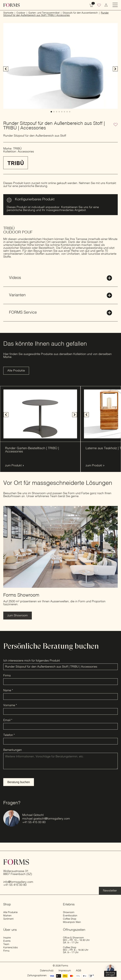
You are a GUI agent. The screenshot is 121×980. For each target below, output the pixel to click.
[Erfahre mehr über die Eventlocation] (110, 891)
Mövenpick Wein (72, 922)
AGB (79, 971)
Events (7, 941)
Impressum (65, 971)
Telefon (9, 735)
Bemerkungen (13, 750)
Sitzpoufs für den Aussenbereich (80, 13)
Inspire (7, 938)
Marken (7, 916)
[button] (115, 69)
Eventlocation (70, 916)
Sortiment (8, 919)
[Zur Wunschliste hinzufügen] (116, 125)
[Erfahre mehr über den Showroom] (18, 616)
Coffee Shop (70, 919)
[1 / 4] (40, 414)
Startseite (8, 13)
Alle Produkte (10, 912)
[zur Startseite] (11, 5)
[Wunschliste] (99, 6)
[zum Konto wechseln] (106, 5)
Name (8, 690)
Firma (7, 676)
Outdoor (21, 13)
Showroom (69, 912)
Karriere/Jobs (11, 948)
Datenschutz (47, 971)
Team (6, 944)
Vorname (10, 705)
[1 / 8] (60, 66)
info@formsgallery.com (18, 882)
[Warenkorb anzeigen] (91, 5)
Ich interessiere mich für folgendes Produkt (32, 661)
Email (8, 720)
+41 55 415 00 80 (34, 822)
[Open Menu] (115, 5)
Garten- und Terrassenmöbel (44, 13)
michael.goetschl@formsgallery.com (46, 819)
